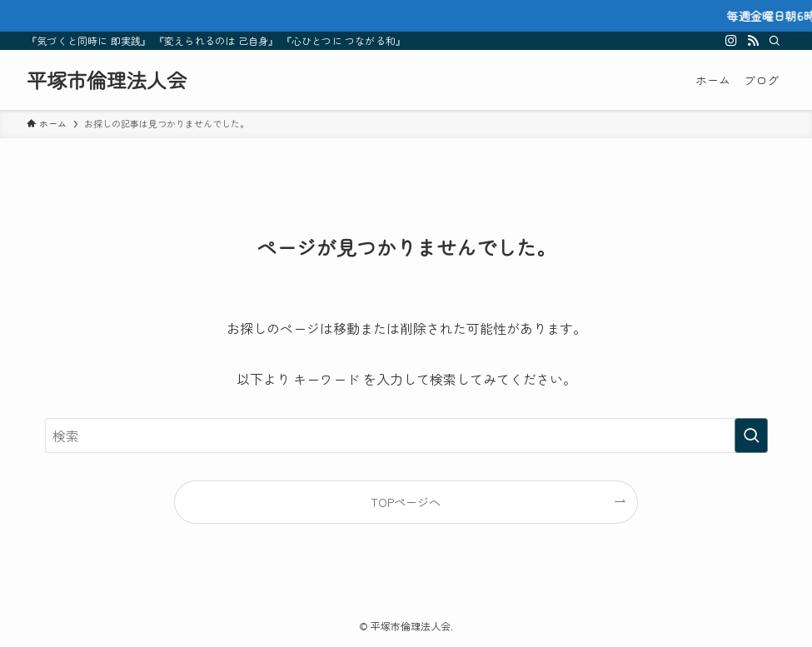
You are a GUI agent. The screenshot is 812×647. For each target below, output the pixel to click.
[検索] (775, 41)
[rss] (753, 41)
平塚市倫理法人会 (107, 80)
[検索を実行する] (751, 435)
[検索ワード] (406, 435)
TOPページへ (406, 502)
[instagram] (731, 41)
